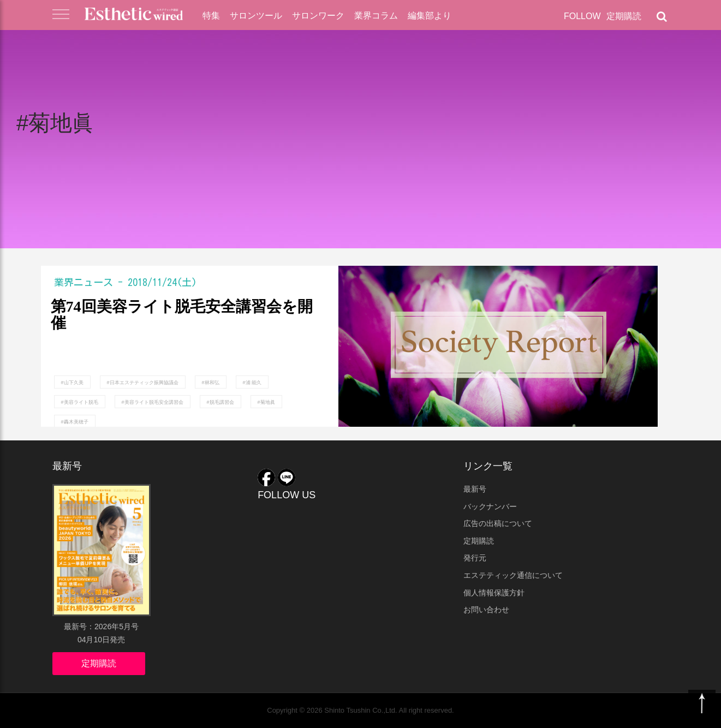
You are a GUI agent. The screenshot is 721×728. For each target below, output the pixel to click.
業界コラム (376, 16)
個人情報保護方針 (494, 593)
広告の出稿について (498, 523)
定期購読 (624, 16)
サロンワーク (318, 16)
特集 (211, 16)
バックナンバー (490, 506)
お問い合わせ (486, 610)
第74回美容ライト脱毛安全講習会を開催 (182, 315)
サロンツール (256, 16)
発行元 (475, 558)
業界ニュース (84, 282)
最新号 (475, 489)
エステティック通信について (513, 575)
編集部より (430, 16)
